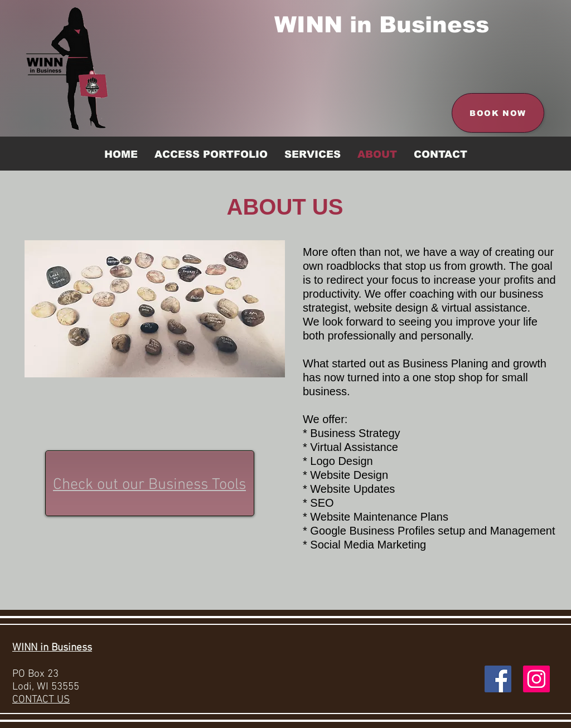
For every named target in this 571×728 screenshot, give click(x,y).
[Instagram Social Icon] (536, 679)
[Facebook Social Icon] (498, 679)
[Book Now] (498, 113)
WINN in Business (382, 25)
